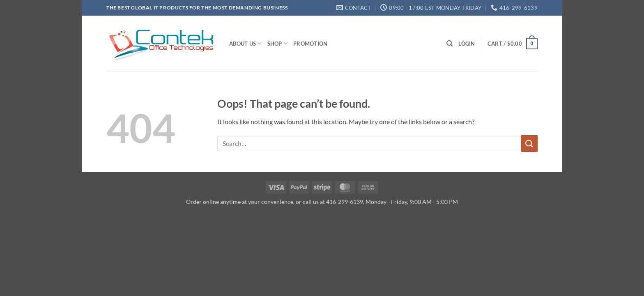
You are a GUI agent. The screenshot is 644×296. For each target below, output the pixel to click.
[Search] (450, 44)
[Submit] (529, 143)
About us (245, 43)
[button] (467, 44)
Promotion (310, 44)
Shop (277, 43)
